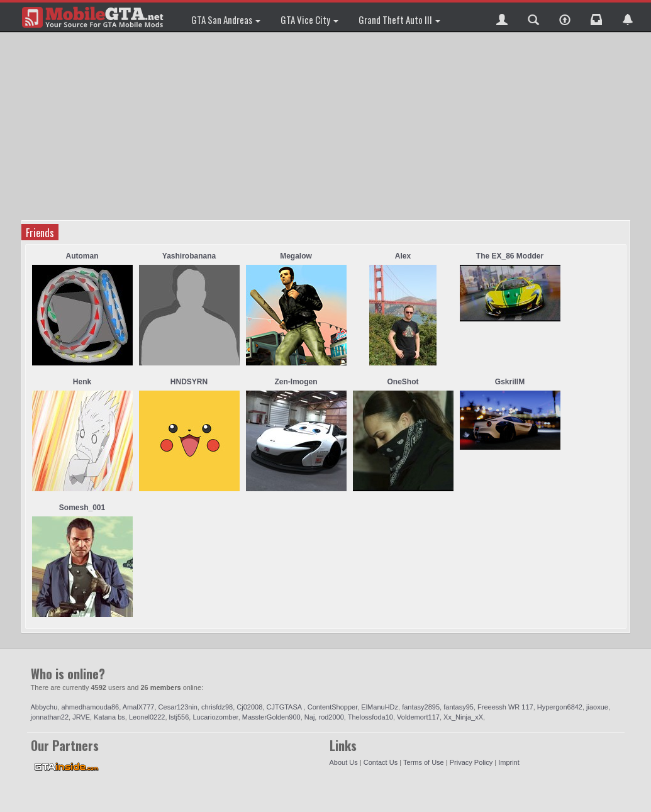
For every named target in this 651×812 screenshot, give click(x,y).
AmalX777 (139, 707)
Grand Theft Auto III (399, 19)
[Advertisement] (327, 126)
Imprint (509, 762)
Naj (310, 717)
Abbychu (44, 707)
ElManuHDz (380, 707)
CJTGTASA (285, 707)
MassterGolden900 (271, 717)
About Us (344, 762)
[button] (502, 17)
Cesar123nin (178, 707)
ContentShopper (333, 707)
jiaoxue (597, 707)
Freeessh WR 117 (505, 707)
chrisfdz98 (217, 707)
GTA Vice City (309, 19)
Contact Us (381, 762)
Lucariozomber (215, 717)
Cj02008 (249, 707)
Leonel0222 (147, 717)
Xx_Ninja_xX (463, 717)
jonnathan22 (50, 717)
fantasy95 (459, 707)
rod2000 (331, 717)
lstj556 (179, 717)
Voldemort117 (418, 717)
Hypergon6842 (560, 707)
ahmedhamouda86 (90, 707)
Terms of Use (424, 762)
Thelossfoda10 (370, 717)
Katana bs (109, 717)
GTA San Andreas (226, 19)
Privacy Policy (471, 762)
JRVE (81, 717)
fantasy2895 (421, 707)
